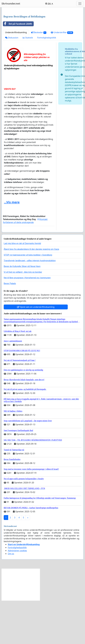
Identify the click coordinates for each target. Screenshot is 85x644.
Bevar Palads (10, 319)
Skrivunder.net (11, 4)
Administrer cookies (17, 586)
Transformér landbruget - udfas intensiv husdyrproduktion (30, 296)
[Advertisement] (38, 29)
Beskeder (39, 68)
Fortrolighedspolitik (47, 73)
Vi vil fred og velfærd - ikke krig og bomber (23, 308)
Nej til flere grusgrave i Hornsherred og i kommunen (27, 314)
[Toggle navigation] (80, 4)
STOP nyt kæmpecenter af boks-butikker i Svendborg (28, 291)
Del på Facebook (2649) (18, 60)
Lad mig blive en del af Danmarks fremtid (22, 279)
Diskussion (12, 73)
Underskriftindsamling (16, 68)
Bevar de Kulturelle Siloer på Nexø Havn (22, 302)
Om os (11, 589)
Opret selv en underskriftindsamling (36, 343)
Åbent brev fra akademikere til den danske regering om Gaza (31, 285)
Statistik (28, 73)
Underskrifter (62, 68)
